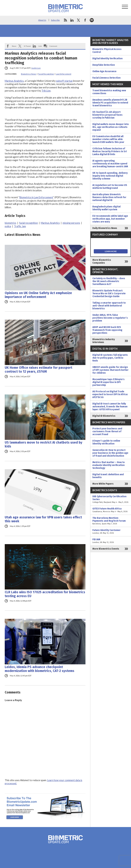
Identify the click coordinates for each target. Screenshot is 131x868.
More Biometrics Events (106, 549)
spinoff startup (64, 81)
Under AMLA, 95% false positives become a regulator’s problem (110, 318)
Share (14, 46)
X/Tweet (27, 46)
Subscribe (55, 20)
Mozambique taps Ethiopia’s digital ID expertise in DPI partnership (108, 382)
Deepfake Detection (104, 65)
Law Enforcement (64, 74)
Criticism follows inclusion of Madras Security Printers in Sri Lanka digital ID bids (110, 151)
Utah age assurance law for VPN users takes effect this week (43, 519)
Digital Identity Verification (107, 58)
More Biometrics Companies (102, 261)
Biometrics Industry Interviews (104, 341)
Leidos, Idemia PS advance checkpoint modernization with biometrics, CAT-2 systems (40, 669)
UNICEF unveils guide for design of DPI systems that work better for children (110, 370)
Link (40, 46)
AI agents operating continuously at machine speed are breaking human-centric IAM (110, 164)
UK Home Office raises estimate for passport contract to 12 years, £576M (39, 370)
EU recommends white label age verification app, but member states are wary (110, 219)
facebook (85, 20)
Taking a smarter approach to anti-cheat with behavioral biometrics (109, 306)
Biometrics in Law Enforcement (36, 197)
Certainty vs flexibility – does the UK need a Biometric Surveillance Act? (109, 281)
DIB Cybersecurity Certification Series (111, 499)
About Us (42, 20)
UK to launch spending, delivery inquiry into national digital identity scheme (110, 176)
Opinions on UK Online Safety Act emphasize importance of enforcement (38, 295)
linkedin (72, 20)
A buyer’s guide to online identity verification (106, 442)
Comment (53, 46)
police (8, 226)
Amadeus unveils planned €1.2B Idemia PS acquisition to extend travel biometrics (110, 103)
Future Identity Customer (111, 532)
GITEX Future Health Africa (111, 510)
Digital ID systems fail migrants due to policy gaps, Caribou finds (110, 358)
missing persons (71, 223)
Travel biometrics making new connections (109, 92)
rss (65, 20)
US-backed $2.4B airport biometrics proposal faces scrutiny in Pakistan (107, 115)
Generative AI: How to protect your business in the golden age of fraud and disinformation (110, 453)
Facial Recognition (46, 74)
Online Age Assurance (104, 71)
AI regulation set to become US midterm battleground (110, 187)
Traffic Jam (20, 226)
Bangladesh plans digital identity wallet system (106, 208)
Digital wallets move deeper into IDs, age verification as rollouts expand (111, 127)
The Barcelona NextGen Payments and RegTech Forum (111, 521)
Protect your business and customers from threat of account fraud (107, 431)
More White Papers (103, 484)
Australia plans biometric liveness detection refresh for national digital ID (109, 197)
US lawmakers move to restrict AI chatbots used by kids (43, 444)
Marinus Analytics (14, 81)
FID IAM (111, 541)
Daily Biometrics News (105, 228)
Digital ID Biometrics (104, 416)
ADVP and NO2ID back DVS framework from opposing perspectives (107, 330)
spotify (92, 20)
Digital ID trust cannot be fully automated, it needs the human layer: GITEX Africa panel (110, 407)
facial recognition (29, 223)
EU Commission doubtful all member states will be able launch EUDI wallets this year (108, 139)
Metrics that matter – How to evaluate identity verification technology (109, 465)
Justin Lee (36, 68)
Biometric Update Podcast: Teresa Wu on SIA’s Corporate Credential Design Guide (109, 293)
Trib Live (46, 91)
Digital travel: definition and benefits (108, 476)
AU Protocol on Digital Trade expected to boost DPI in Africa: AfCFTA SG (110, 394)
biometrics (10, 223)
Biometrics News (29, 74)
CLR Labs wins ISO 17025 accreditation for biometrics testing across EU (45, 594)
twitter (79, 20)
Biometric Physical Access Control (107, 51)
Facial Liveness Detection (106, 78)
